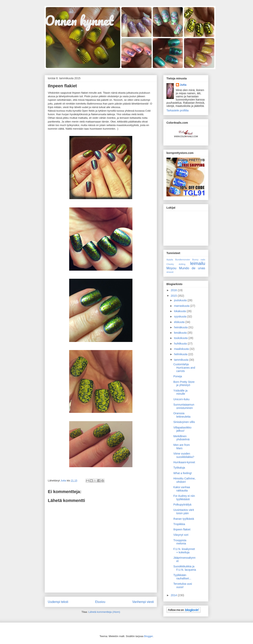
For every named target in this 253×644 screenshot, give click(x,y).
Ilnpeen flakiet (182, 529)
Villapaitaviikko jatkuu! (182, 429)
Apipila (170, 260)
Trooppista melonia (180, 542)
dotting (182, 264)
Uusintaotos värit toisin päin (184, 512)
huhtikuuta (181, 344)
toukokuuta (181, 338)
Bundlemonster (183, 260)
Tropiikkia (179, 524)
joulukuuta (181, 300)
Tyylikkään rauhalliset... (182, 577)
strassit (170, 272)
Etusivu (100, 602)
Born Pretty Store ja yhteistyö (184, 384)
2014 (174, 595)
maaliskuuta (182, 349)
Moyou (171, 268)
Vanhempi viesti (143, 602)
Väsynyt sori (181, 535)
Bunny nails (199, 260)
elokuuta (180, 322)
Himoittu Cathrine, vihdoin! (184, 480)
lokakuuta (180, 311)
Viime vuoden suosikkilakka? (184, 455)
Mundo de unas (192, 268)
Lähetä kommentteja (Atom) (104, 612)
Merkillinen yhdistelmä (181, 438)
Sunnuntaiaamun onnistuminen (184, 406)
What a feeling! (183, 473)
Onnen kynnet (79, 21)
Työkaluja (179, 468)
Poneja (178, 376)
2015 (174, 296)
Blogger (148, 636)
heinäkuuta (181, 327)
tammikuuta (181, 360)
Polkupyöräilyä (182, 505)
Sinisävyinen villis (184, 422)
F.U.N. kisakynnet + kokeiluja (184, 551)
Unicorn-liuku (181, 399)
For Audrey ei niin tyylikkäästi (184, 498)
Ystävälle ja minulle (180, 392)
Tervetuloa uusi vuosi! (183, 585)
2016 (174, 290)
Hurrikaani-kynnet (184, 462)
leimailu (198, 263)
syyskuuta (180, 316)
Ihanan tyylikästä (184, 519)
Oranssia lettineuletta (182, 415)
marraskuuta (182, 306)
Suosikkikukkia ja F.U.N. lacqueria (185, 568)
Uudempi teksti (58, 602)
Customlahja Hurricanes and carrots (184, 368)
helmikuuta (181, 354)
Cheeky (170, 264)
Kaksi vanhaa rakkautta (182, 489)
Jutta (183, 85)
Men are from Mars (182, 447)
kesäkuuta (181, 333)
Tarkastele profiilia (177, 110)
